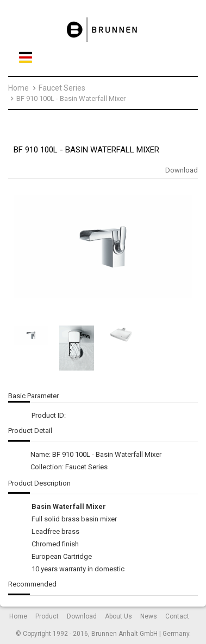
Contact (177, 616)
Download (182, 170)
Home (18, 88)
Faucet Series (62, 88)
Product (47, 616)
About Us (118, 616)
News (149, 616)
